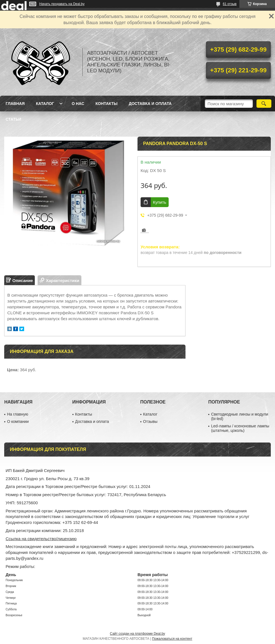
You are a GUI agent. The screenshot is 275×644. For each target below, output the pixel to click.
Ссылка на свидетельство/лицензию (41, 539)
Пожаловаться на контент (172, 639)
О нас (78, 104)
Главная (15, 104)
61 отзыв (230, 4)
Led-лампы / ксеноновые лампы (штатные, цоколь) (240, 428)
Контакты (106, 104)
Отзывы (150, 421)
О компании (18, 421)
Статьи (13, 119)
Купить (160, 202)
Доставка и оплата (150, 104)
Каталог (45, 104)
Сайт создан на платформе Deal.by (138, 634)
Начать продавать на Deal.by (62, 4)
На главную (18, 414)
